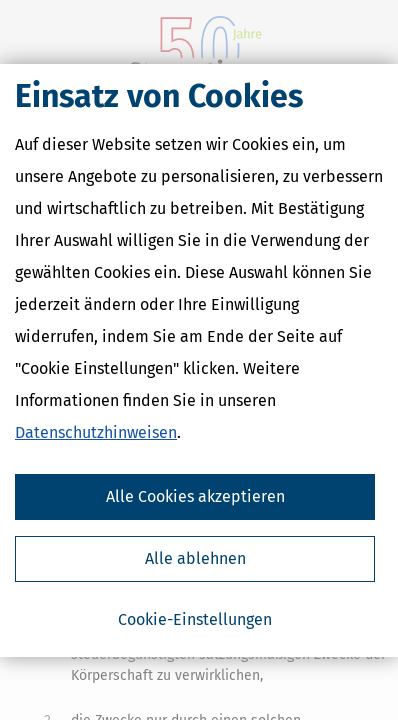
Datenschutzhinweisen (96, 432)
